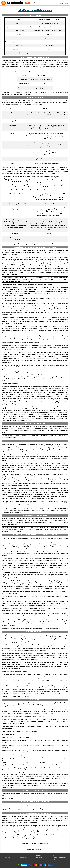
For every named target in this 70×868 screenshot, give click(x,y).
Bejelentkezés (64, 3)
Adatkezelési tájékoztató (60, 858)
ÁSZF (54, 859)
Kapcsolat (39, 858)
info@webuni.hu (11, 554)
